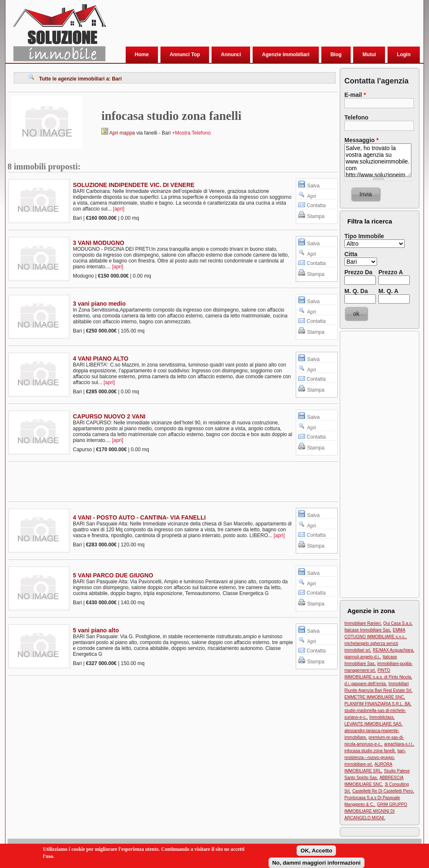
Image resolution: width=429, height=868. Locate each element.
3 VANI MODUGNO (99, 243)
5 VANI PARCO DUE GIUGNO (113, 575)
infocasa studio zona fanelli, (370, 751)
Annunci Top (185, 55)
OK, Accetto (316, 852)
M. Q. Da (356, 291)
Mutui (369, 55)
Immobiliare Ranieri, (363, 623)
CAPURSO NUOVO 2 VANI (109, 416)
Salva (313, 186)
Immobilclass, (382, 717)
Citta (351, 254)
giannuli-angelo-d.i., (363, 657)
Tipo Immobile (364, 236)
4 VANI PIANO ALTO (101, 359)
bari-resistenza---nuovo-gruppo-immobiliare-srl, (375, 758)
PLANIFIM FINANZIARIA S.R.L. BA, (378, 704)
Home (142, 55)
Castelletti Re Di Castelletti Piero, (383, 791)
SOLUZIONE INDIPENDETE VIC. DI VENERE (134, 185)
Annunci (231, 55)
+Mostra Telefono (191, 133)
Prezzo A (391, 272)
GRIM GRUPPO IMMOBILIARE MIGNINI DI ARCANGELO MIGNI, (376, 811)
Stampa (316, 216)
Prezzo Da (358, 272)
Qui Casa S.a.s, (398, 623)
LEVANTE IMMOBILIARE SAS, (373, 724)
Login (404, 55)
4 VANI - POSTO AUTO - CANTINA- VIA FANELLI (139, 517)
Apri (311, 196)
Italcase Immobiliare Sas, (368, 630)
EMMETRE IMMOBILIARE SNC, (375, 697)
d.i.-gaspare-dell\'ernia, (366, 684)
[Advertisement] (263, 25)
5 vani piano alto (96, 630)
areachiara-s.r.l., (399, 744)
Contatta (316, 205)
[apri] (119, 209)
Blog (336, 55)
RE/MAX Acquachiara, (394, 650)
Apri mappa (122, 133)
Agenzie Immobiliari (286, 55)
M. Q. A (388, 291)
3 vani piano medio (99, 304)
